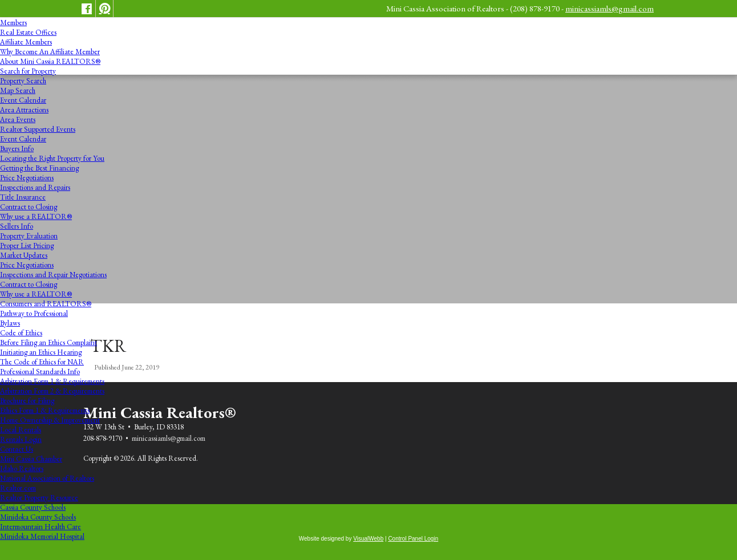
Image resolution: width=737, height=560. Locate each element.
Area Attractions (24, 110)
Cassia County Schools (33, 507)
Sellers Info (17, 226)
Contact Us (17, 449)
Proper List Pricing (27, 245)
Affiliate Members (26, 42)
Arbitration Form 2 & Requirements (52, 391)
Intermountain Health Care (41, 527)
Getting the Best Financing (39, 168)
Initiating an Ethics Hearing (41, 352)
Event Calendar (23, 100)
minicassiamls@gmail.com (610, 8)
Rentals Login (21, 439)
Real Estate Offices (28, 32)
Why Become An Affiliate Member (50, 52)
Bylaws (10, 323)
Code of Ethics (21, 333)
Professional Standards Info (40, 372)
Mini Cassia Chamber (31, 459)
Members (13, 23)
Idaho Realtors (22, 468)
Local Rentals (21, 430)
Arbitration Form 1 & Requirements (52, 381)
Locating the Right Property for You (52, 158)
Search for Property (28, 71)
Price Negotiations (27, 178)
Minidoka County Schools (38, 517)
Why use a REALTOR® (36, 216)
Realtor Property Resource (39, 498)
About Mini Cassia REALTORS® (50, 61)
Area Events (18, 119)
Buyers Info (17, 149)
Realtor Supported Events (38, 129)
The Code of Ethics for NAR (42, 362)
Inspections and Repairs (35, 187)
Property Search (23, 81)
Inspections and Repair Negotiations (53, 275)
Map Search (18, 90)
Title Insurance (23, 197)
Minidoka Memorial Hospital (42, 536)
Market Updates (24, 255)
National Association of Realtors (47, 478)
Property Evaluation (29, 236)
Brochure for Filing (27, 401)
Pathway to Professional (34, 313)
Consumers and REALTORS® (46, 304)
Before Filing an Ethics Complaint (48, 342)
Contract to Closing (29, 207)
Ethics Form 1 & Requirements (45, 410)
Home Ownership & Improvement (50, 420)
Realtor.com (18, 488)
